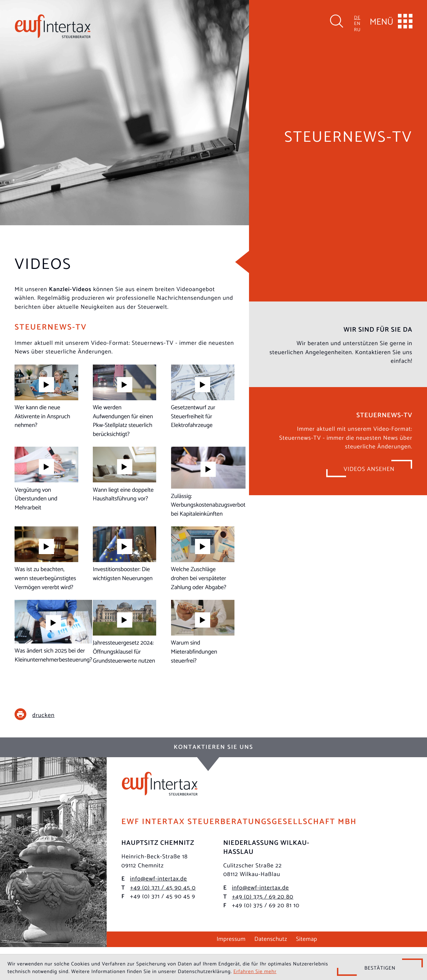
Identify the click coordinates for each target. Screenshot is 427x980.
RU (357, 29)
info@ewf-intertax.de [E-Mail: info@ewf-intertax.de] (159, 878)
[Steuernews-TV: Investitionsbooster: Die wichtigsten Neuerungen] (124, 554)
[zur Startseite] (53, 26)
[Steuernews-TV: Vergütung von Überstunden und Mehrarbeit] (46, 479)
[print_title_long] (40, 714)
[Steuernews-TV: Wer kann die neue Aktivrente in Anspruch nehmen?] (46, 397)
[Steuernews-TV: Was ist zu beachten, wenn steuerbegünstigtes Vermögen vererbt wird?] (46, 559)
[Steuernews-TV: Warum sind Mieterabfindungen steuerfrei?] (203, 632)
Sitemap (307, 938)
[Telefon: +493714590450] (163, 887)
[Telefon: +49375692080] (263, 896)
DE (357, 17)
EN (357, 23)
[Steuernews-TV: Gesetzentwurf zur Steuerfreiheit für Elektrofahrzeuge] (203, 397)
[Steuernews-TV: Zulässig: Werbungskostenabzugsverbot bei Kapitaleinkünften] (208, 482)
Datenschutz (271, 938)
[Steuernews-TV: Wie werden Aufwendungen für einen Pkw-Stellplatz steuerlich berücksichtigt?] (124, 401)
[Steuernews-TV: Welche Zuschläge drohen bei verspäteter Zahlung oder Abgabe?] (203, 559)
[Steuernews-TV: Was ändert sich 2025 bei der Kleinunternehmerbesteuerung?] (53, 632)
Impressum (231, 938)
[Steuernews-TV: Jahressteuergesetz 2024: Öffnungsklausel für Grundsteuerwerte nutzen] (124, 632)
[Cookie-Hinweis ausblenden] (380, 967)
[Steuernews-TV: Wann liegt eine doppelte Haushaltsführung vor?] (124, 475)
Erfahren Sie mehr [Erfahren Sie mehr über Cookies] (255, 971)
